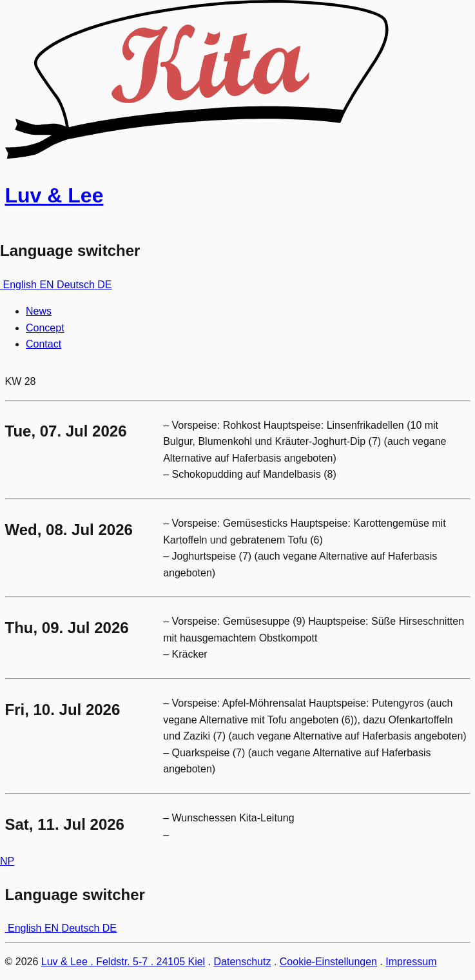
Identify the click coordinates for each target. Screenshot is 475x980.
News (39, 311)
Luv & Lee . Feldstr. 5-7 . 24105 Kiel (123, 962)
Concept (45, 328)
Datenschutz (243, 962)
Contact (44, 344)
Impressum (411, 962)
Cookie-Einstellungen (328, 962)
